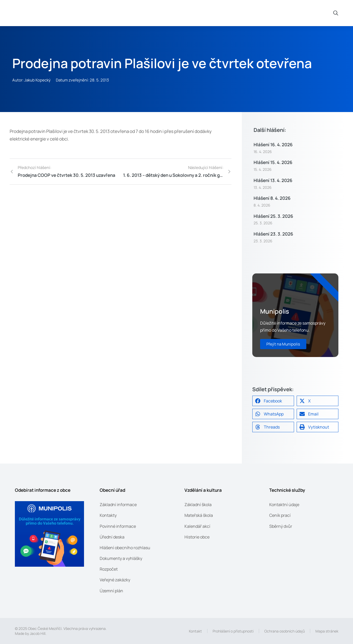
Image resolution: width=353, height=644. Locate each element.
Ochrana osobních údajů (285, 631)
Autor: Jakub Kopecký (31, 80)
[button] (273, 401)
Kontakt (195, 631)
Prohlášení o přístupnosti (233, 631)
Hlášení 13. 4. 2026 (273, 180)
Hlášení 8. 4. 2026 (272, 198)
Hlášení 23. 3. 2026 (273, 234)
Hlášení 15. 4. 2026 (273, 162)
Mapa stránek (327, 631)
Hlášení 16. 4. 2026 (273, 145)
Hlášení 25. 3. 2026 (273, 216)
